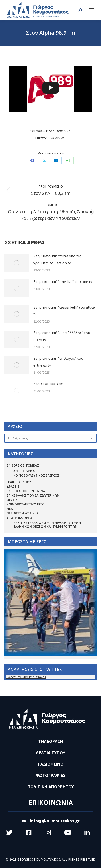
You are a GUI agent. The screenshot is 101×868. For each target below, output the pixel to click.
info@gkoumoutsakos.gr (51, 821)
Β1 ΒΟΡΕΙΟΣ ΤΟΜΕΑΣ (23, 465)
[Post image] (17, 263)
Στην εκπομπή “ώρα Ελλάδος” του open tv (62, 336)
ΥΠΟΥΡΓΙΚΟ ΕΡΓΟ (19, 518)
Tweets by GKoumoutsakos (26, 677)
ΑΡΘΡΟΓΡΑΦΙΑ (24, 471)
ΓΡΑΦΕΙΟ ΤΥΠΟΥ (19, 482)
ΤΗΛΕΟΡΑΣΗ (51, 741)
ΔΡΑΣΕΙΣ (13, 486)
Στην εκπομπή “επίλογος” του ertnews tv (58, 362)
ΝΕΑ (49, 131)
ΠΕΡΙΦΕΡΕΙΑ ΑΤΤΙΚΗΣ (23, 513)
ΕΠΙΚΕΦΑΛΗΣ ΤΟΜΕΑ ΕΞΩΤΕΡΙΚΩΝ (33, 495)
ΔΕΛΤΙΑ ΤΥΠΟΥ (50, 753)
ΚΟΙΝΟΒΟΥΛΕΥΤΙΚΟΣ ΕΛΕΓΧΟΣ (36, 475)
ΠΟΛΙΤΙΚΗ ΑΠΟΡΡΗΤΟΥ (51, 787)
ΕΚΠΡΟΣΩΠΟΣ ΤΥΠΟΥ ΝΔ (26, 491)
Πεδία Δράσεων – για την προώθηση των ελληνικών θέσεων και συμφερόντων (47, 525)
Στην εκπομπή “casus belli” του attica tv (64, 311)
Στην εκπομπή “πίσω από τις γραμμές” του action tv (57, 260)
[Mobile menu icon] (91, 10)
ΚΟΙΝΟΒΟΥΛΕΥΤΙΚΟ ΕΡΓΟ (26, 504)
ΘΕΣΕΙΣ (12, 500)
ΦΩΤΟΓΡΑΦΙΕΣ (51, 775)
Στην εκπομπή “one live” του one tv (63, 282)
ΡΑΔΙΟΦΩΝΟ (57, 138)
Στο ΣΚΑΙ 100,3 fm (48, 384)
